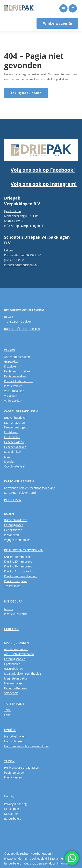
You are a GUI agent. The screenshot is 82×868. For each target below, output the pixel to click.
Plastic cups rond (15, 614)
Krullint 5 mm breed (17, 571)
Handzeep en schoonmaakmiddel (26, 746)
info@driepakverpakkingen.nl (24, 226)
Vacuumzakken (14, 391)
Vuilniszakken (13, 401)
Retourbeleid (13, 819)
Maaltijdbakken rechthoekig (23, 673)
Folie (7, 715)
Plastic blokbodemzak (18, 381)
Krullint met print (16, 581)
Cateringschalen (15, 659)
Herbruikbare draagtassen (22, 768)
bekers (9, 609)
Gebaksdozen (13, 530)
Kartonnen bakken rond (20, 493)
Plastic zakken (13, 386)
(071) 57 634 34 (14, 260)
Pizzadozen (12, 535)
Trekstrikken (12, 586)
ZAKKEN (10, 350)
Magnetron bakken (17, 678)
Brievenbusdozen (16, 418)
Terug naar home (26, 93)
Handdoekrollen (15, 736)
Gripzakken (12, 361)
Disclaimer (11, 814)
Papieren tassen (15, 772)
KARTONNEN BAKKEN (19, 481)
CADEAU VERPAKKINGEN (21, 411)
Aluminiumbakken (16, 649)
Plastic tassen (13, 777)
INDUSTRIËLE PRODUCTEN (22, 329)
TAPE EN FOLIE (14, 704)
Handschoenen (14, 741)
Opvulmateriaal (14, 466)
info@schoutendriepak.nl (21, 265)
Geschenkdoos (14, 442)
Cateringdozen (14, 525)
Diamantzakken (14, 423)
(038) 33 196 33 (14, 221)
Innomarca (64, 863)
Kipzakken (11, 366)
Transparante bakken (18, 322)
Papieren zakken (15, 376)
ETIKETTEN (11, 629)
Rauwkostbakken (15, 688)
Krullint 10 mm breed (18, 557)
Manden (10, 461)
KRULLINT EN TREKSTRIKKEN (24, 550)
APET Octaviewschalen (19, 654)
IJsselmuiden (13, 211)
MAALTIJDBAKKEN (16, 643)
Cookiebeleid (13, 809)
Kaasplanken (13, 452)
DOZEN (9, 514)
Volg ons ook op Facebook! (43, 170)
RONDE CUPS (13, 601)
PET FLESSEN (13, 500)
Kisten (8, 457)
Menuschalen (13, 683)
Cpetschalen (12, 664)
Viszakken (11, 396)
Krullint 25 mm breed (18, 561)
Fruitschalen (12, 437)
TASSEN (9, 761)
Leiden (9, 250)
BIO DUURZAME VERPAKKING (24, 310)
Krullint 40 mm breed (18, 566)
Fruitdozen (11, 432)
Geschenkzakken (15, 447)
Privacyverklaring (15, 804)
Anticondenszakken (17, 357)
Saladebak (11, 693)
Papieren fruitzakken (18, 371)
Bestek (9, 317)
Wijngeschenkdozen (17, 540)
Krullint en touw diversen (21, 576)
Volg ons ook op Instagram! (44, 184)
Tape (7, 710)
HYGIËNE (10, 730)
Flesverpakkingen (16, 427)
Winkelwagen (55, 23)
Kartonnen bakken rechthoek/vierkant (29, 488)
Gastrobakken (13, 669)
